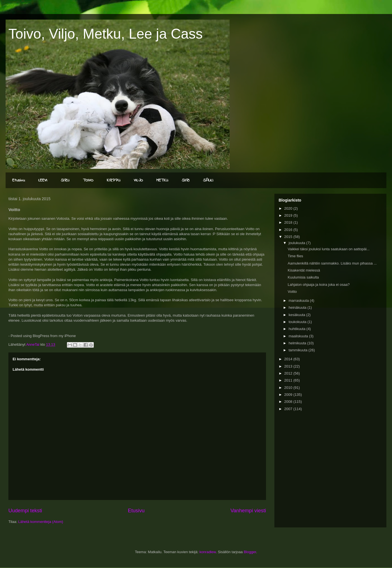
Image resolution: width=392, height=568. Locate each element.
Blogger (250, 552)
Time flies (295, 256)
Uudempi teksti (25, 511)
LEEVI (43, 180)
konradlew (208, 552)
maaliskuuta (299, 336)
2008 (289, 402)
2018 (289, 222)
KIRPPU (114, 180)
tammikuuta (299, 350)
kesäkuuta (297, 315)
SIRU (65, 180)
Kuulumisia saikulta (303, 277)
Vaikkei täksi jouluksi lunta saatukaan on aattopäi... (328, 249)
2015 (289, 237)
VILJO (138, 180)
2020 (289, 208)
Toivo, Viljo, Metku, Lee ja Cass (106, 34)
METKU (162, 180)
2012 (289, 373)
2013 (289, 366)
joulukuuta (297, 243)
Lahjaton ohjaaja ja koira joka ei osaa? (319, 285)
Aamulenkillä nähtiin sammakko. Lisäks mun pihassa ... (332, 263)
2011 (289, 380)
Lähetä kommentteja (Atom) (41, 522)
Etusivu (19, 180)
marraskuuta (299, 301)
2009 (289, 395)
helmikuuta (298, 343)
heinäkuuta (298, 308)
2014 (289, 359)
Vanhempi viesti (248, 511)
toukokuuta (298, 322)
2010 (289, 388)
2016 (289, 230)
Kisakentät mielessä (304, 270)
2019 (289, 215)
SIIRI (186, 180)
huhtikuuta (298, 329)
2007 (289, 409)
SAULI (208, 180)
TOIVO (88, 180)
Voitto (292, 292)
